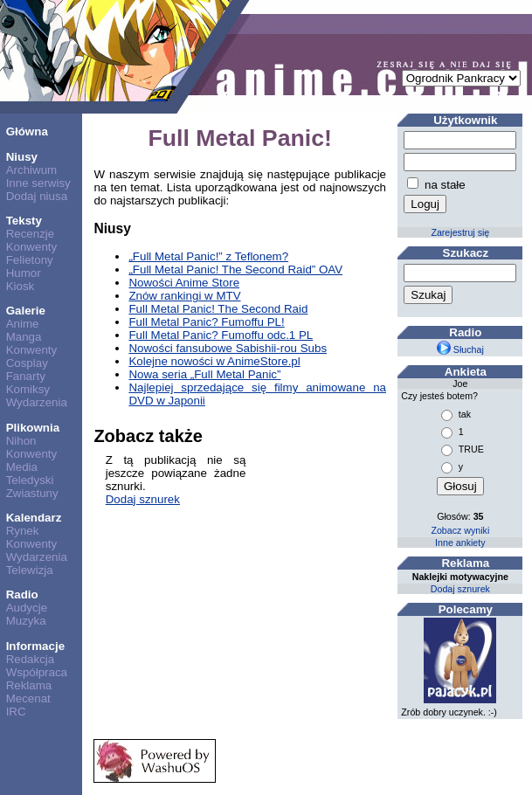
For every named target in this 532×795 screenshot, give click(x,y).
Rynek (23, 531)
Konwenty (32, 247)
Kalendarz (34, 518)
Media (22, 467)
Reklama (29, 685)
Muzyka (26, 621)
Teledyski (30, 480)
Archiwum (32, 170)
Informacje (35, 646)
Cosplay (27, 363)
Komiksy (28, 389)
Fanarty (26, 376)
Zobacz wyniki (460, 530)
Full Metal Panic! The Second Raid (218, 309)
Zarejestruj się (460, 232)
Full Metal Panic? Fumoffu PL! (206, 322)
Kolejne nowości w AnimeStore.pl (214, 361)
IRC (16, 712)
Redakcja (31, 659)
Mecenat (28, 698)
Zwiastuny (32, 493)
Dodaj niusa (37, 196)
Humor (24, 273)
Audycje (27, 608)
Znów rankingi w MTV (184, 296)
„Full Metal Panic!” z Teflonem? (208, 256)
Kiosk (21, 286)
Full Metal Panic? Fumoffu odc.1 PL (221, 335)
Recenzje (31, 234)
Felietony (30, 260)
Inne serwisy (38, 183)
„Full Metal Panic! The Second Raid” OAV (235, 270)
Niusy (22, 157)
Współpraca (37, 672)
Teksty (24, 221)
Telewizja (30, 570)
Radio (22, 595)
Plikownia (33, 428)
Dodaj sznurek (143, 499)
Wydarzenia (37, 402)
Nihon (21, 441)
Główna (27, 131)
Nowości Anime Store (184, 283)
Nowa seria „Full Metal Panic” (204, 374)
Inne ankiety (460, 543)
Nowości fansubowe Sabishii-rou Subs (228, 348)
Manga (24, 337)
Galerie (26, 311)
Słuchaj (460, 349)
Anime (23, 324)
